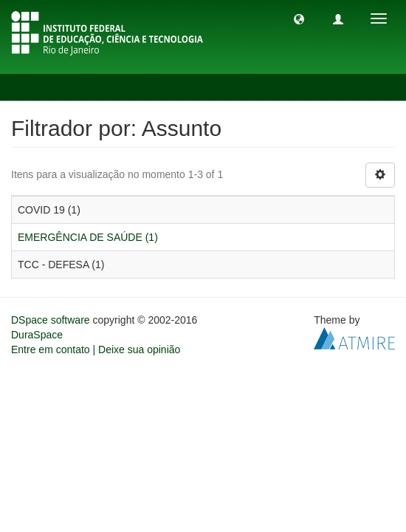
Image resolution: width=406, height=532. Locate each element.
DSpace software (51, 320)
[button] (299, 18)
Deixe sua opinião (139, 349)
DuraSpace (37, 335)
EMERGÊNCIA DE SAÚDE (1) (88, 237)
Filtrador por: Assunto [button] (76, 87)
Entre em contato (51, 349)
